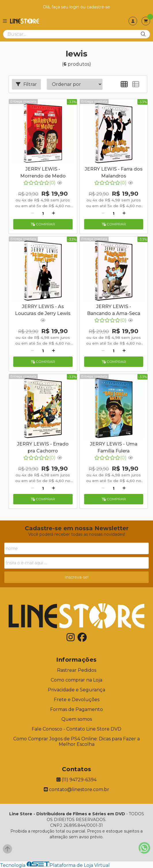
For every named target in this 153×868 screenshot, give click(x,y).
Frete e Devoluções (77, 700)
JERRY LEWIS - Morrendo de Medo (43, 172)
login (75, 7)
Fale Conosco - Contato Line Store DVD (76, 729)
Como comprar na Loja (76, 680)
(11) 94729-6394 (76, 780)
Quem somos (77, 719)
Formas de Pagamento (76, 709)
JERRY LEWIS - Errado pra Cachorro (43, 447)
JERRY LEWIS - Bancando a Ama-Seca (114, 310)
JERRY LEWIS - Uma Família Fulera (114, 447)
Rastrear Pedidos (77, 670)
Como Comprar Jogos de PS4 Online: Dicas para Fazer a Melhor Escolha (76, 741)
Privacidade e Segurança (76, 690)
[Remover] (32, 213)
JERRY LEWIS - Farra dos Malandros (114, 172)
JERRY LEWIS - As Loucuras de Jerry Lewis (43, 310)
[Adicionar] (53, 213)
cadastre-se (98, 7)
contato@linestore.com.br (76, 789)
